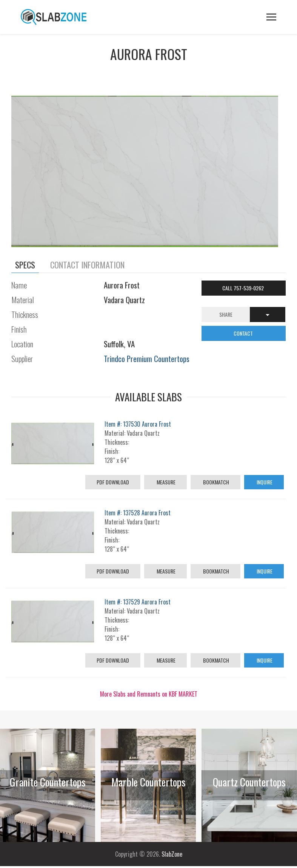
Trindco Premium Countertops (147, 358)
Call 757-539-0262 (244, 288)
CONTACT (244, 333)
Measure (165, 482)
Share (226, 314)
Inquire (264, 482)
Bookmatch (215, 482)
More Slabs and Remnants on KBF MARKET (149, 694)
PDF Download (113, 482)
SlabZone (172, 854)
